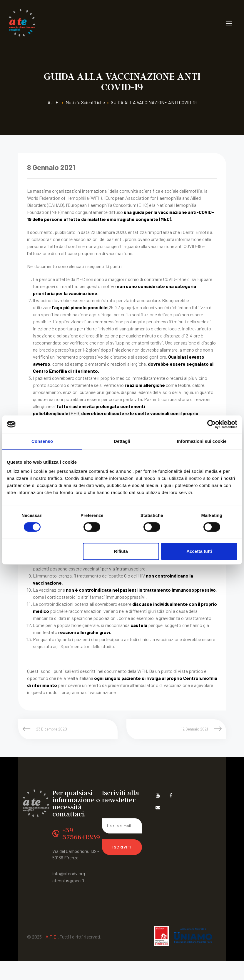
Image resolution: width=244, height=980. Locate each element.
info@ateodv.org (69, 873)
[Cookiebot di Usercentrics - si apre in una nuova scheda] (212, 424)
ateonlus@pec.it (68, 880)
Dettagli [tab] (122, 441)
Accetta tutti (199, 551)
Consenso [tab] (42, 441)
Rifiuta (121, 551)
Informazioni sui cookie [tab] (202, 441)
